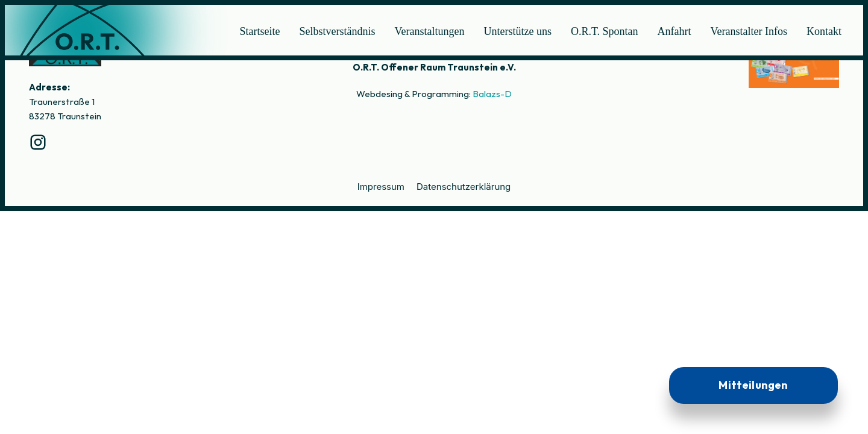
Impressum (381, 187)
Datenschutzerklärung (464, 187)
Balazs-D (492, 94)
